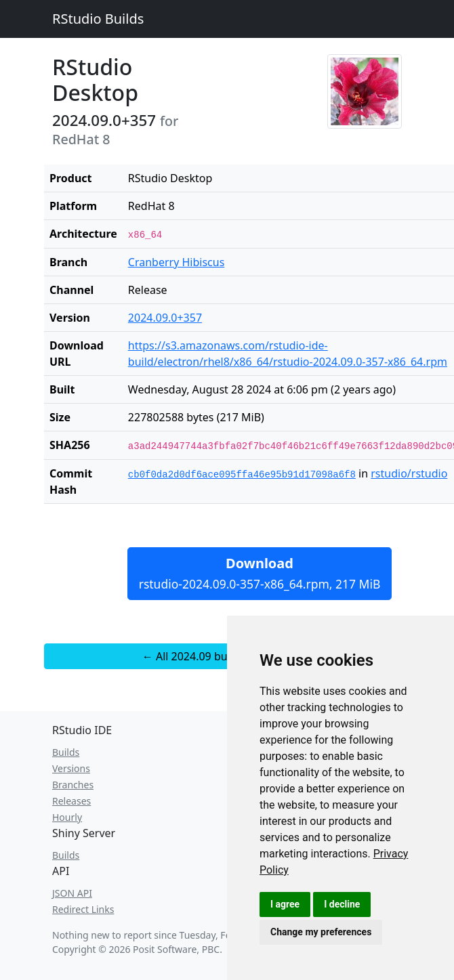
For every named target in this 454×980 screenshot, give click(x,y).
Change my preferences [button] (321, 932)
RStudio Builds (98, 19)
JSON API (72, 893)
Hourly (67, 817)
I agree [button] (285, 904)
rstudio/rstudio (409, 473)
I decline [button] (342, 904)
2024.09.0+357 (165, 318)
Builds (66, 752)
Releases (71, 801)
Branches (73, 785)
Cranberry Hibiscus (177, 262)
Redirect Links (83, 909)
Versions (71, 768)
